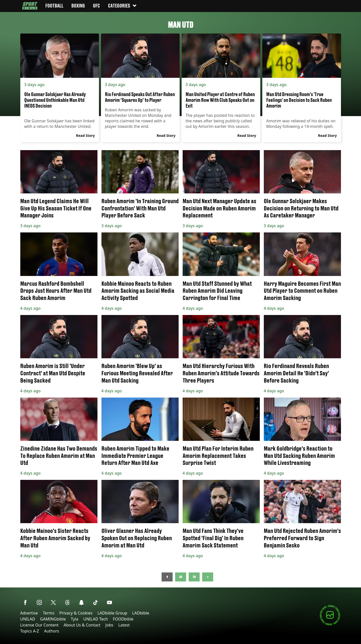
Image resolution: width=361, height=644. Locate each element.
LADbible (141, 613)
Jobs (109, 625)
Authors (52, 631)
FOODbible (123, 619)
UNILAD (28, 619)
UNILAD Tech (96, 619)
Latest (124, 625)
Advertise (29, 613)
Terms (49, 613)
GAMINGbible (53, 619)
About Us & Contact (82, 625)
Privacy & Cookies (76, 613)
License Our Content (39, 625)
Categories (123, 6)
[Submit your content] (330, 625)
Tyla (75, 619)
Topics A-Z (30, 631)
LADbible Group (112, 613)
